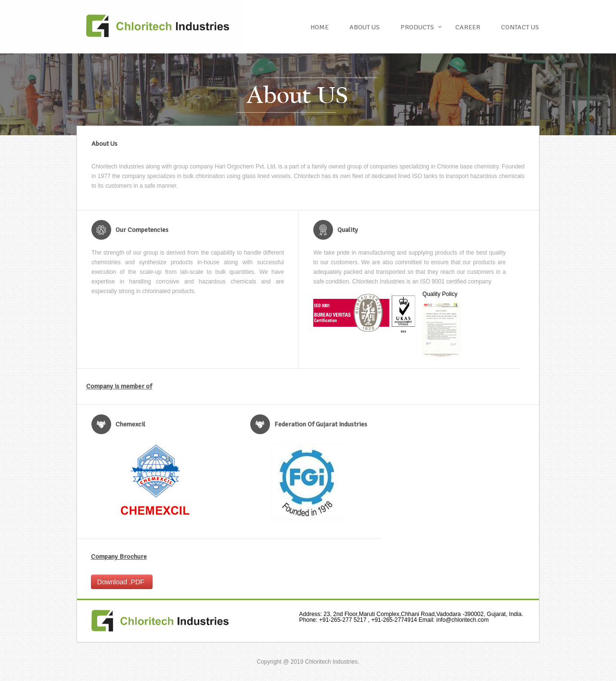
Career (468, 27)
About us (365, 27)
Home (320, 27)
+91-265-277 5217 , (335, 620)
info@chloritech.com (453, 620)
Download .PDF (122, 582)
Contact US (520, 27)
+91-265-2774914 (394, 620)
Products (417, 27)
